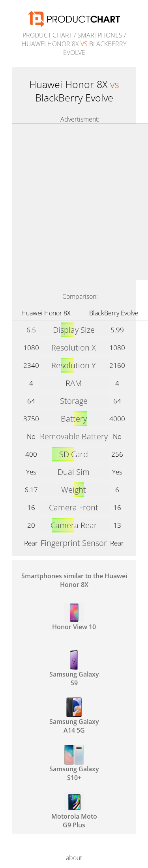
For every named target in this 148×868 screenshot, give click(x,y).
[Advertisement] (74, 202)
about (74, 858)
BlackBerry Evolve (114, 313)
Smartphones (100, 35)
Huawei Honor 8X (46, 313)
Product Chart (47, 35)
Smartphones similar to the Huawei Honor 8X (74, 580)
